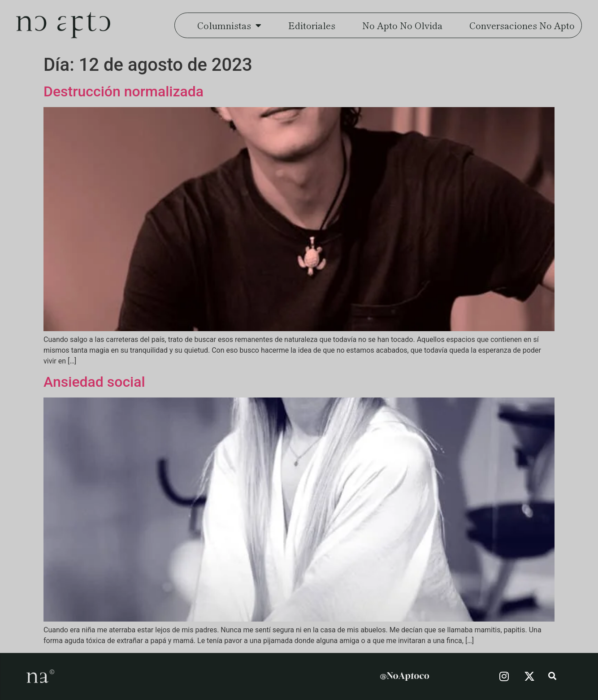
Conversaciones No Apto (522, 25)
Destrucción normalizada (123, 91)
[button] (552, 676)
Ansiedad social (94, 382)
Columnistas (229, 26)
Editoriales (312, 25)
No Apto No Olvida (402, 25)
